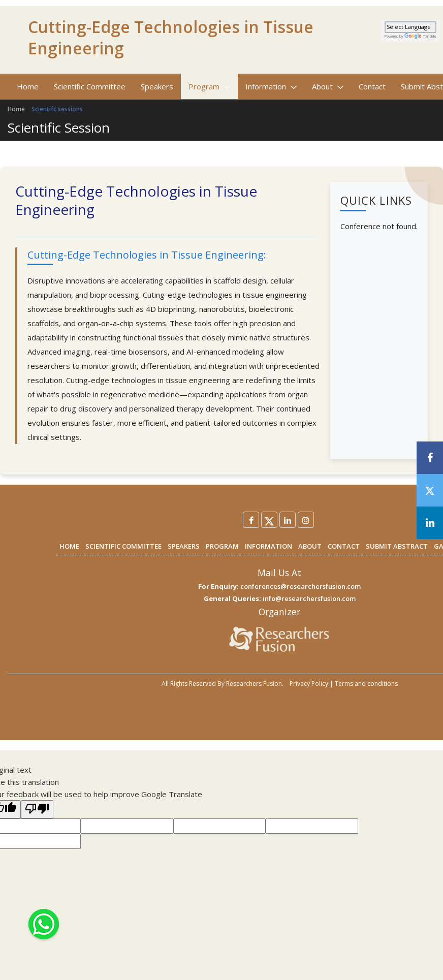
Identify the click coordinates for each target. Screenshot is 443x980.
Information (271, 86)
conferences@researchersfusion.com (300, 586)
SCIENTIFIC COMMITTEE (123, 546)
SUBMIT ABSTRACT (397, 546)
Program (209, 86)
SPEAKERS (184, 546)
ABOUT (310, 546)
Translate (420, 36)
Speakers (157, 86)
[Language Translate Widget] (410, 27)
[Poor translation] (37, 809)
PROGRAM (222, 546)
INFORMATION (268, 546)
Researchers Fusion (254, 684)
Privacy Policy (309, 684)
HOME (69, 546)
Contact (372, 86)
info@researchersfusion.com (309, 598)
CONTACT (344, 546)
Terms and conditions (366, 684)
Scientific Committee (90, 86)
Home (28, 86)
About (328, 86)
